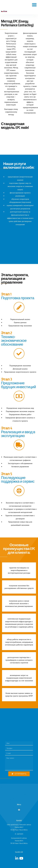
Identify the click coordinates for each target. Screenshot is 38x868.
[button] (34, 5)
